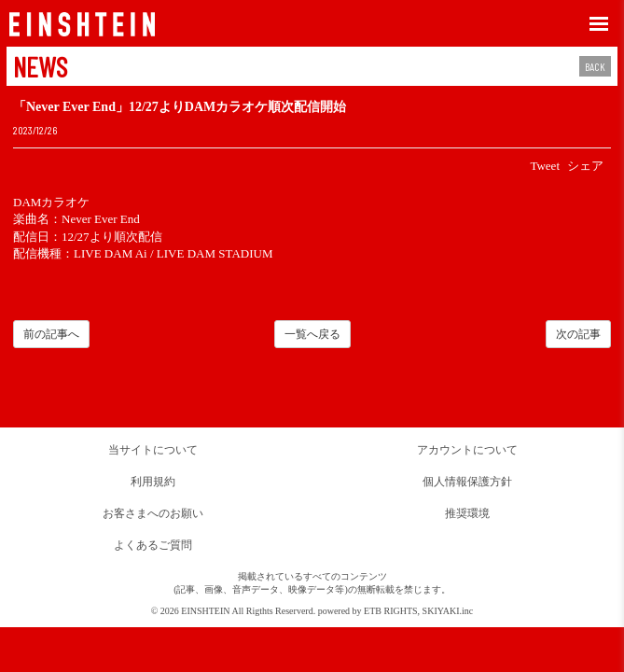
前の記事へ (51, 334)
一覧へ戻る (312, 334)
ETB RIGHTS (391, 611)
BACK (595, 66)
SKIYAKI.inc (448, 611)
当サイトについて (153, 450)
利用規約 (153, 482)
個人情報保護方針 (467, 482)
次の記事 (578, 334)
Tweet (545, 166)
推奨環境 (467, 513)
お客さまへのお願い (153, 513)
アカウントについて (467, 450)
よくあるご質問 (153, 545)
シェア (585, 166)
